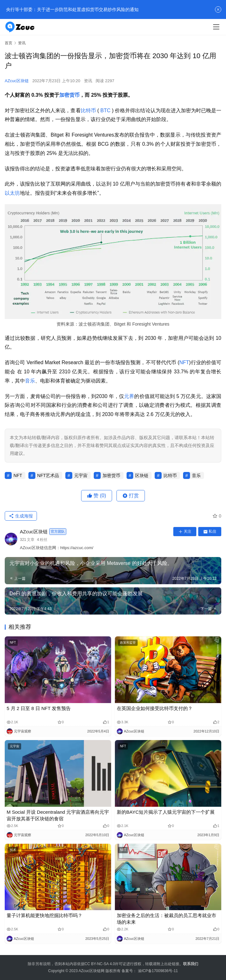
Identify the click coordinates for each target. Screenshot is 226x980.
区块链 (142, 475)
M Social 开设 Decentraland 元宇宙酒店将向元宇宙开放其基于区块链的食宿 (58, 815)
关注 (185, 531)
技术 (13, 850)
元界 (129, 396)
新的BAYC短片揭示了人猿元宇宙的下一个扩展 (166, 812)
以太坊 (12, 193)
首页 (9, 43)
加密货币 (69, 95)
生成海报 (21, 516)
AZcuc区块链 (17, 81)
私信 (210, 531)
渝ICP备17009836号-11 (158, 971)
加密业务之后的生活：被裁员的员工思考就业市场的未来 (167, 919)
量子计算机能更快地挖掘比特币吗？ (45, 915)
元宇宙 (81, 475)
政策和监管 (128, 643)
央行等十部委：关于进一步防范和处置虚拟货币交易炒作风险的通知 (72, 9)
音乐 (30, 381)
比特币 (88, 110)
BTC (105, 110)
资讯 (88, 81)
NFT (184, 362)
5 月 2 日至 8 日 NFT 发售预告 (39, 708)
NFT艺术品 (48, 475)
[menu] (216, 27)
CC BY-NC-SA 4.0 (100, 964)
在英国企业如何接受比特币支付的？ (155, 708)
